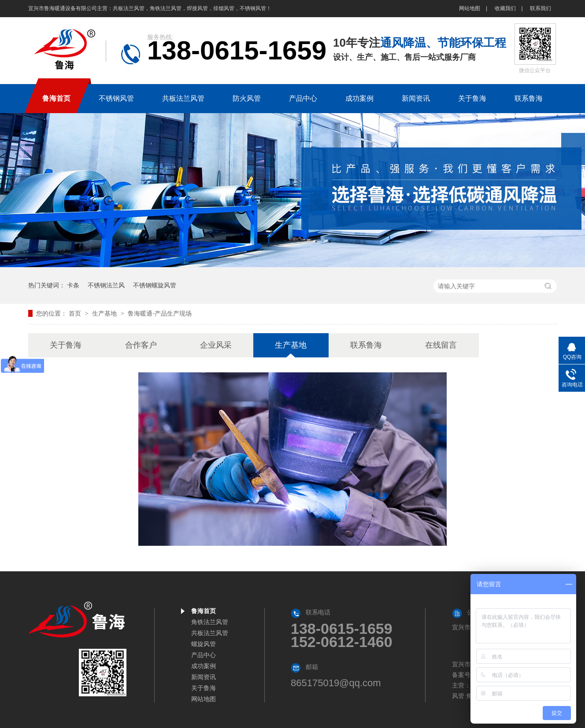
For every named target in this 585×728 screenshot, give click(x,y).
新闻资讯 (204, 677)
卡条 (73, 285)
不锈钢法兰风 (106, 285)
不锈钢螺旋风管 (155, 285)
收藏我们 (505, 8)
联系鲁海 (366, 345)
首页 (76, 313)
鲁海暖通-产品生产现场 (160, 313)
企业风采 (216, 345)
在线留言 (441, 345)
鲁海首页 (204, 611)
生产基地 (105, 313)
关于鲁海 (66, 345)
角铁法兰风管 (210, 622)
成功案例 (204, 666)
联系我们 (541, 8)
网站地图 (470, 8)
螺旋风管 (204, 644)
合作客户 (141, 345)
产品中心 (204, 655)
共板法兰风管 (210, 633)
